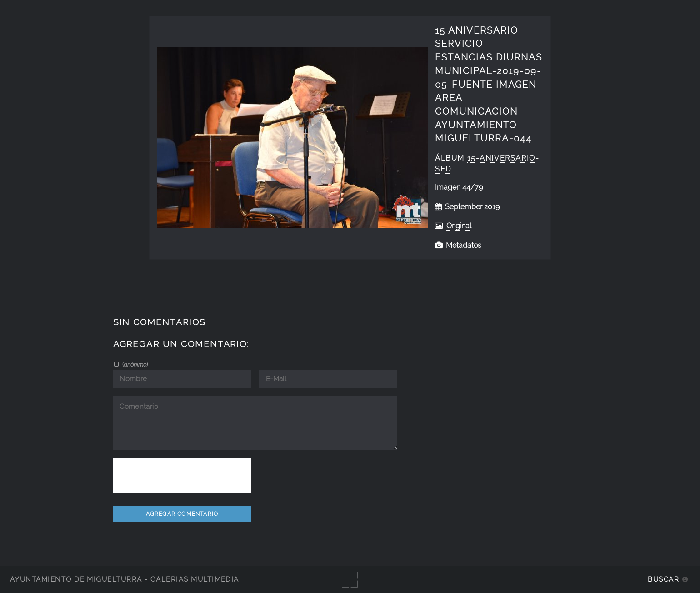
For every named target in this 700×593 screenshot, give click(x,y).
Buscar (663, 579)
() (134, 364)
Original (459, 226)
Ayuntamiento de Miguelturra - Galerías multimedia (125, 579)
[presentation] (182, 476)
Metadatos (464, 245)
